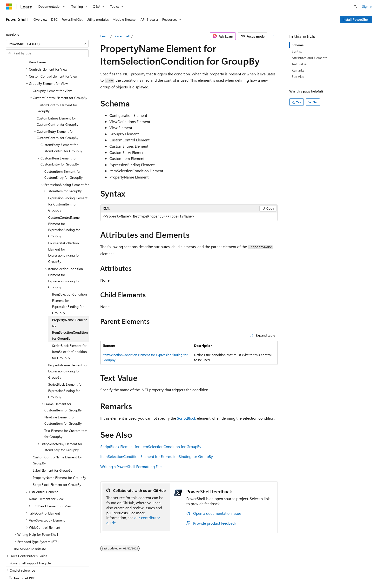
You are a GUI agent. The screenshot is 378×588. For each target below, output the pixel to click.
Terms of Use (304, 573)
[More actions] (273, 36)
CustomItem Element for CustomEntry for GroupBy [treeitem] (64, 143)
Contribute (261, 573)
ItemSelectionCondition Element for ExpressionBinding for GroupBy (157, 456)
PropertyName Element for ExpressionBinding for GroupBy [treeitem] (68, 340)
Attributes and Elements (309, 58)
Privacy (280, 573)
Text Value (299, 64)
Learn (104, 36)
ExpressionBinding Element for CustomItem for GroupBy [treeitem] (68, 173)
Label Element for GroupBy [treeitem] (53, 439)
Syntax (297, 51)
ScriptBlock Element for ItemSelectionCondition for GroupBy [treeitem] (69, 321)
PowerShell (121, 36)
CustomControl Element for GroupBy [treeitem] (57, 77)
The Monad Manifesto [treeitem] (30, 518)
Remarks (298, 70)
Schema (298, 45)
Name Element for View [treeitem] (46, 468)
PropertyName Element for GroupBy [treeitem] (59, 446)
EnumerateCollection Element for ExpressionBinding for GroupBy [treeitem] (64, 221)
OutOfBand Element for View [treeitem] (50, 475)
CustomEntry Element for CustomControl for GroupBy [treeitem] (61, 117)
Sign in (367, 6)
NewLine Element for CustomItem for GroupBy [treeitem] (63, 389)
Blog (240, 573)
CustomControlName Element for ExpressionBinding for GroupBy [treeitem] (64, 196)
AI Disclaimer (190, 573)
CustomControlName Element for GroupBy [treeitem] (57, 429)
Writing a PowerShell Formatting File (131, 466)
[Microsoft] (9, 7)
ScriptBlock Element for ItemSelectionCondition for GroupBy (151, 446)
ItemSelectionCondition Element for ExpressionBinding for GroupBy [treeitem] (69, 272)
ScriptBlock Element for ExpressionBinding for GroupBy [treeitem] (65, 359)
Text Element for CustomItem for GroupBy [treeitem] (66, 403)
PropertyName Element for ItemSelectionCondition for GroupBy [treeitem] (70, 298)
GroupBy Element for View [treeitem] (52, 60)
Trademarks (328, 573)
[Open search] (355, 7)
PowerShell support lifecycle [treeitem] (30, 532)
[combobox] (47, 44)
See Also (298, 76)
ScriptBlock (186, 418)
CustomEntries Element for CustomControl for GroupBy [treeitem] (57, 90)
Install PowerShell (356, 19)
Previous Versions (219, 573)
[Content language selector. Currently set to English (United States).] (28, 573)
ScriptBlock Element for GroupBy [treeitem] (57, 453)
